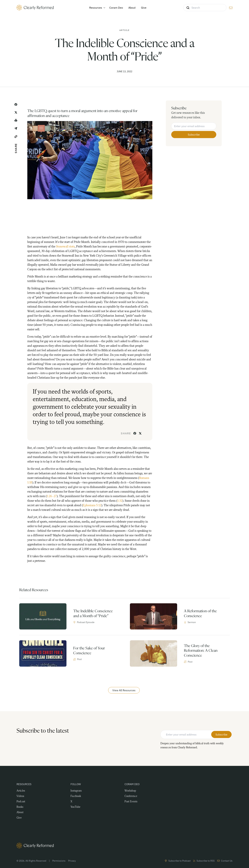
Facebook (76, 796)
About (20, 812)
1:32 (120, 501)
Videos (20, 796)
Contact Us (225, 861)
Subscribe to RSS (204, 861)
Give (19, 818)
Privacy (72, 861)
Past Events (131, 802)
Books (20, 807)
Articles (21, 791)
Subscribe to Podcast (178, 861)
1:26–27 (52, 496)
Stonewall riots (65, 247)
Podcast (21, 802)
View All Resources (124, 690)
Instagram (76, 791)
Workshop (130, 791)
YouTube (75, 807)
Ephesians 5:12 (92, 505)
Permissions (59, 861)
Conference (131, 796)
